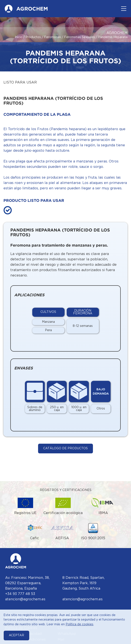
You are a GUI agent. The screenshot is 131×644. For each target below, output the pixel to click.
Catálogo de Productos (65, 448)
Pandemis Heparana (113, 37)
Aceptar (16, 635)
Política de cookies (79, 624)
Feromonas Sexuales (79, 37)
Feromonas (52, 37)
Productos (33, 37)
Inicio (19, 37)
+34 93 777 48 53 (20, 594)
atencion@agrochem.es (25, 599)
